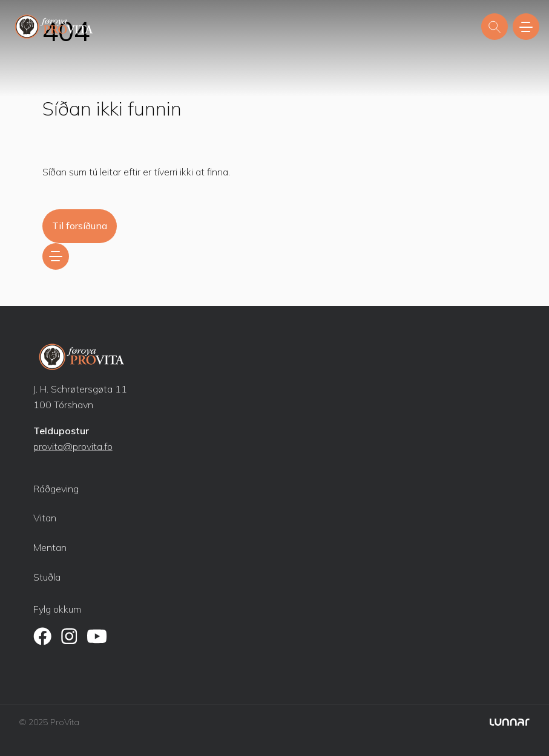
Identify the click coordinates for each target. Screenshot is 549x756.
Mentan (50, 547)
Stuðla (47, 577)
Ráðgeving (56, 489)
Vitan (45, 518)
